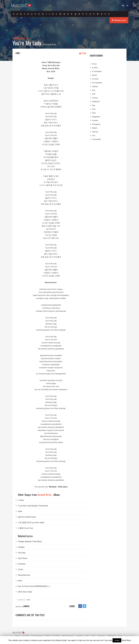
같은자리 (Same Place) (27, 517)
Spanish (95, 86)
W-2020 (95, 79)
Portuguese (96, 124)
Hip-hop (95, 132)
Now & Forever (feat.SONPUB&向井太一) (34, 586)
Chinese (95, 98)
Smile (20, 511)
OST (94, 94)
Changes (21, 547)
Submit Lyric (119, 20)
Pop (28, 600)
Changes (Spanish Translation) (30, 541)
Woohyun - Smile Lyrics (58, 487)
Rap (94, 105)
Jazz (94, 135)
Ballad (95, 128)
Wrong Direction (24, 575)
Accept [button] (117, 640)
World (94, 75)
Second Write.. (51, 44)
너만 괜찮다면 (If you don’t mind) (31, 522)
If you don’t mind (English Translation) (33, 506)
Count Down (23, 558)
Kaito (20, 581)
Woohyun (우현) (21, 38)
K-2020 (95, 68)
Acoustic (95, 120)
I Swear (21, 500)
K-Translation (97, 71)
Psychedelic (97, 139)
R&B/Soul (96, 102)
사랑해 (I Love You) (25, 528)
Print (83, 53)
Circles (21, 569)
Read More (126, 640)
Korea (94, 64)
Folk (94, 109)
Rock (94, 113)
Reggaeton (96, 117)
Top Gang (22, 553)
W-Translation (97, 83)
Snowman (22, 564)
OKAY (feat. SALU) (25, 592)
